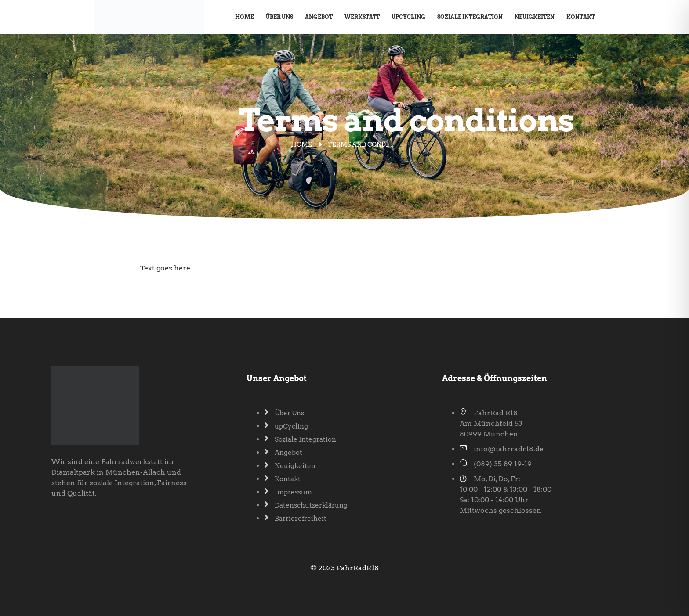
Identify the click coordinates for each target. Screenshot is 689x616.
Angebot (319, 17)
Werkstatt (362, 17)
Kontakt (581, 17)
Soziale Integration (470, 17)
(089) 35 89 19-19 (503, 464)
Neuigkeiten (535, 17)
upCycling (408, 17)
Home (245, 17)
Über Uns (279, 17)
